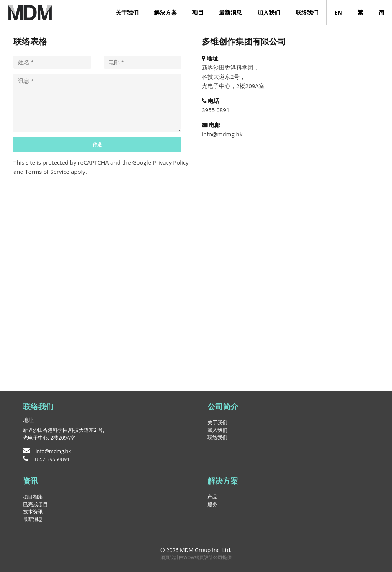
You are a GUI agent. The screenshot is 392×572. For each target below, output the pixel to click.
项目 (198, 12)
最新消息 (230, 12)
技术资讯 (33, 512)
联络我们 (307, 12)
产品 (212, 497)
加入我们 (269, 12)
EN (338, 12)
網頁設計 (170, 557)
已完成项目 (35, 504)
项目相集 (33, 497)
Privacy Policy (171, 162)
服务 (212, 504)
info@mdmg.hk (222, 134)
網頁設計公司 (209, 557)
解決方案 (165, 12)
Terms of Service (47, 172)
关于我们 (127, 12)
